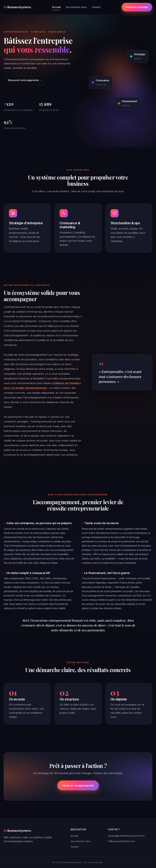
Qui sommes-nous (76, 7)
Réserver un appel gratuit (78, 785)
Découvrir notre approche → (25, 80)
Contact (96, 7)
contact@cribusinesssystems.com (126, 836)
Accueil (56, 7)
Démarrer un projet (137, 7)
